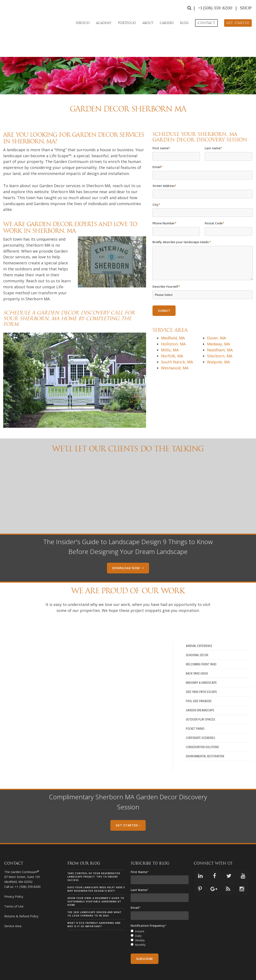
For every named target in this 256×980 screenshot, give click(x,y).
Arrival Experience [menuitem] (199, 630)
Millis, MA (170, 334)
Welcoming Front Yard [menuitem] (201, 649)
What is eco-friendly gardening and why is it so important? (94, 909)
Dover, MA (216, 322)
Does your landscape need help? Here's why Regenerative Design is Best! (96, 873)
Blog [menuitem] (184, 23)
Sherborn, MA (220, 340)
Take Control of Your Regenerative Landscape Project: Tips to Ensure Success (94, 861)
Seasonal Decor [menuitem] (197, 640)
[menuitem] (206, 23)
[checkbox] (160, 923)
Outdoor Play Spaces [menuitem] (201, 704)
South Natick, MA (177, 346)
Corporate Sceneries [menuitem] (201, 722)
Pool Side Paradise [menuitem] (199, 685)
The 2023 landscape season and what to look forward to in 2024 (94, 898)
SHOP (246, 8)
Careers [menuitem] (167, 23)
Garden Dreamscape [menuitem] (200, 695)
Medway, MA (218, 328)
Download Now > (128, 552)
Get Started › (128, 810)
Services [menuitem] (83, 23)
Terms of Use (14, 891)
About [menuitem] (148, 23)
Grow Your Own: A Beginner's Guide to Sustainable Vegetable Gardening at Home (96, 886)
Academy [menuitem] (104, 23)
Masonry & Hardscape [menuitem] (201, 667)
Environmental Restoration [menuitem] (205, 741)
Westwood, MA (175, 352)
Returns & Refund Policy (21, 901)
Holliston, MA (173, 328)
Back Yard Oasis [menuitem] (197, 658)
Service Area (13, 910)
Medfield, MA (173, 322)
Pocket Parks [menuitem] (195, 713)
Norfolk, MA (172, 340)
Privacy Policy (14, 881)
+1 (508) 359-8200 (216, 8)
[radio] (160, 916)
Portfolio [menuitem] (127, 23)
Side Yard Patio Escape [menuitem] (201, 676)
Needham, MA (220, 334)
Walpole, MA (218, 346)
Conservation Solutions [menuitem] (202, 731)
